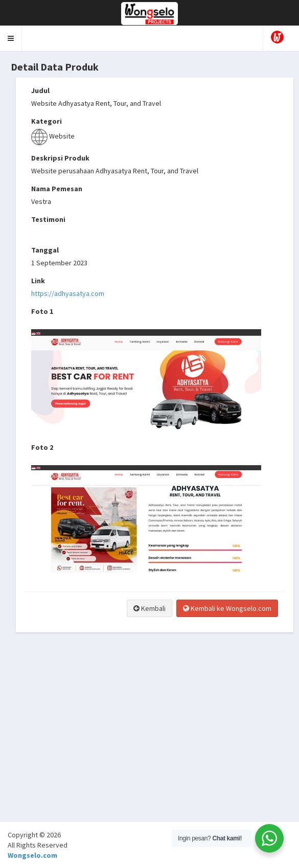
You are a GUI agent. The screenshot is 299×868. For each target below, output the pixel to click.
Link (38, 281)
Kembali (149, 608)
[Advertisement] (149, 750)
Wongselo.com (32, 855)
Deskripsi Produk (60, 158)
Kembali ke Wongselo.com (227, 608)
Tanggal (45, 250)
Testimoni (48, 219)
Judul (40, 90)
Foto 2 (42, 447)
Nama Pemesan (57, 189)
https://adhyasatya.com (68, 293)
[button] (11, 38)
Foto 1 (42, 311)
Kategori (47, 121)
